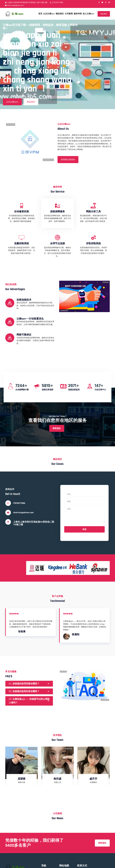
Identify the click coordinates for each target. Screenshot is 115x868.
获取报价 (57, 428)
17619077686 (57, 2)
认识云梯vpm (49, 14)
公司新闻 (69, 14)
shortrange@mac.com (14, 5)
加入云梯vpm (88, 14)
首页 (40, 14)
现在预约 (104, 14)
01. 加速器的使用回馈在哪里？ (24, 684)
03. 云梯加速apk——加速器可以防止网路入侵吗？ (29, 701)
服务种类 (78, 14)
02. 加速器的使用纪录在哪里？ (24, 691)
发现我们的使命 (68, 160)
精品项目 (60, 14)
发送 (84, 529)
